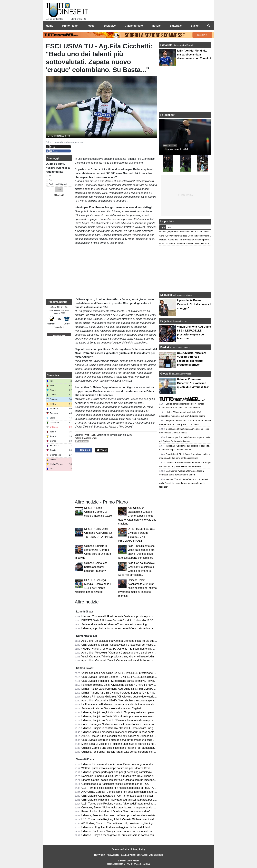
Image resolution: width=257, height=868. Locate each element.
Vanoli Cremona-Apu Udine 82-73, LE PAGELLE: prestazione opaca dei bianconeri (130, 673)
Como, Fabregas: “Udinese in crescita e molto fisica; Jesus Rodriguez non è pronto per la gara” (137, 724)
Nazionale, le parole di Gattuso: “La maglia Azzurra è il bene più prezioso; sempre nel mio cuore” (138, 776)
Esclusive (166, 295)
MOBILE (153, 855)
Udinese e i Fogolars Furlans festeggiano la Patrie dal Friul (116, 827)
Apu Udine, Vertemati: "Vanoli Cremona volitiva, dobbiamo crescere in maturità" (127, 660)
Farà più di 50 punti (58, 184)
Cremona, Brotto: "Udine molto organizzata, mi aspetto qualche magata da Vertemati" (131, 808)
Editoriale (167, 45)
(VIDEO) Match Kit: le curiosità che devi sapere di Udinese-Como (119, 736)
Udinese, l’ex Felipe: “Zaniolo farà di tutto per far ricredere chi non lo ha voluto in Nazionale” (135, 752)
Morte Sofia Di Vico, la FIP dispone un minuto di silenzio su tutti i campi (123, 744)
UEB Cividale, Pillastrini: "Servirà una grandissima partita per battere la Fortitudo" (129, 800)
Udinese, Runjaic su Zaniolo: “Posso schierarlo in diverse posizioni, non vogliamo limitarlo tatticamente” (141, 720)
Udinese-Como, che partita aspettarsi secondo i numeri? (96, 567)
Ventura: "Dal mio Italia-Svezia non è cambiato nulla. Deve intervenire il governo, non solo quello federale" (184, 483)
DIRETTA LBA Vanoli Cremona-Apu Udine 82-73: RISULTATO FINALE (98, 533)
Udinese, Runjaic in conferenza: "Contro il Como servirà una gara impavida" (125, 728)
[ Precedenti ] (59, 327)
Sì (50, 176)
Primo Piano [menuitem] (70, 26)
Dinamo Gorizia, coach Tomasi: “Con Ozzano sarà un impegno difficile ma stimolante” (131, 780)
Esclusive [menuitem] (110, 26)
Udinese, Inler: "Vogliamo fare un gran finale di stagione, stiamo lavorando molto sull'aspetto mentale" (138, 588)
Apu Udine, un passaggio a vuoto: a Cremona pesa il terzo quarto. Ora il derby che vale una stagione (137, 516)
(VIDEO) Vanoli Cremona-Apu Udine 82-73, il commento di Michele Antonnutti (127, 649)
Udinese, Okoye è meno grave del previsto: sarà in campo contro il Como (124, 835)
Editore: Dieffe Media (128, 861)
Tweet (102, 450)
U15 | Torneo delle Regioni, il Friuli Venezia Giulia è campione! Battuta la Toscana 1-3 (131, 819)
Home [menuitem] (49, 26)
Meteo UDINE (59, 336)
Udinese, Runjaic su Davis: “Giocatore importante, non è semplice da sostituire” (128, 716)
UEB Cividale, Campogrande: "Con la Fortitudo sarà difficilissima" (119, 796)
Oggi (163, 227)
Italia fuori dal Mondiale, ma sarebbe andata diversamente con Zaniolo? (194, 55)
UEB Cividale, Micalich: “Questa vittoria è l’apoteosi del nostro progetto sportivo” (128, 645)
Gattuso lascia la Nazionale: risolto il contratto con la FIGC (115, 784)
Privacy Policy (138, 849)
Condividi (84, 450)
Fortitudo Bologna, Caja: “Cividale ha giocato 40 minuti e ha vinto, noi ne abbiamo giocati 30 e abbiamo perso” (145, 685)
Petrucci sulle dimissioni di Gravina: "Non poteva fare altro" (116, 811)
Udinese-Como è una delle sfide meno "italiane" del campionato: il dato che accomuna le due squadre (141, 748)
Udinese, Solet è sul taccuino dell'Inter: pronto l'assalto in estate (119, 815)
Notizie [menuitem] (156, 26)
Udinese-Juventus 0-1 (175, 149)
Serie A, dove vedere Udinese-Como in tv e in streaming (114, 624)
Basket (165, 347)
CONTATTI (142, 855)
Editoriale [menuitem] (176, 26)
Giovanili (166, 374)
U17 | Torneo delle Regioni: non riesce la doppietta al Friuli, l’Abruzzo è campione (129, 788)
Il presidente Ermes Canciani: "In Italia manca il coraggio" (194, 304)
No (50, 180)
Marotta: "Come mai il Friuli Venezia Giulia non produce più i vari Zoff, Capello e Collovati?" (134, 616)
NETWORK (100, 855)
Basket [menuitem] (195, 26)
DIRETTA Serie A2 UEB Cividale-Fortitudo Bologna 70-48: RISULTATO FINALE (128, 693)
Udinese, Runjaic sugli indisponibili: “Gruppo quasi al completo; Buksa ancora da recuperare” (135, 712)
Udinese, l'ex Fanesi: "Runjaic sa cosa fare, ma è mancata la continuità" (123, 831)
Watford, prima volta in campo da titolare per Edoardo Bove (116, 768)
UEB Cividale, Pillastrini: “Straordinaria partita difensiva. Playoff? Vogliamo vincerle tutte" (133, 681)
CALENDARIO (128, 855)
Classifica (53, 375)
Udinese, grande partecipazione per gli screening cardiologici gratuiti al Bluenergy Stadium (134, 772)
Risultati (59, 195)
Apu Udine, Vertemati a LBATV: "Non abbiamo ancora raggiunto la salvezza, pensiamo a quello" (137, 701)
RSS (161, 855)
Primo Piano (89, 435)
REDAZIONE (113, 855)
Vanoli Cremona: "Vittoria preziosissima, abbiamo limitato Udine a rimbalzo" (125, 657)
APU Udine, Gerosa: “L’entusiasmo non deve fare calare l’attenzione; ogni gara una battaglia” (135, 792)
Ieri (169, 227)
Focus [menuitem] (91, 26)
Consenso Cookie (120, 849)
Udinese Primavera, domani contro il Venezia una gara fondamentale (121, 764)
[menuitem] (208, 26)
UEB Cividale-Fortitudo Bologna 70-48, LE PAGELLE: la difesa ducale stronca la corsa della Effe (138, 677)
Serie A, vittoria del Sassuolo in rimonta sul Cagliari (111, 708)
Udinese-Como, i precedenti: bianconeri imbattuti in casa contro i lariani (123, 732)
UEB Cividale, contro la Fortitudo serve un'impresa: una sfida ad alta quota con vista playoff (135, 740)
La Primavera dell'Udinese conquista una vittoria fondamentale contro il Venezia (128, 704)
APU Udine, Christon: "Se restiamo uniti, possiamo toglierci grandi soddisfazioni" (128, 823)
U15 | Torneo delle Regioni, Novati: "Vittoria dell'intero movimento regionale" (125, 804)
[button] (59, 189)
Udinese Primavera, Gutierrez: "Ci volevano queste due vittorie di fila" (122, 697)
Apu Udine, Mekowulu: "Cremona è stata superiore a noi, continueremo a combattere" (131, 653)
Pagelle (165, 321)
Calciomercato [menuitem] (134, 26)
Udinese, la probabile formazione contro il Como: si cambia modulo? (121, 628)
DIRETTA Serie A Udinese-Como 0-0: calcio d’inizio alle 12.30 (98, 512)
